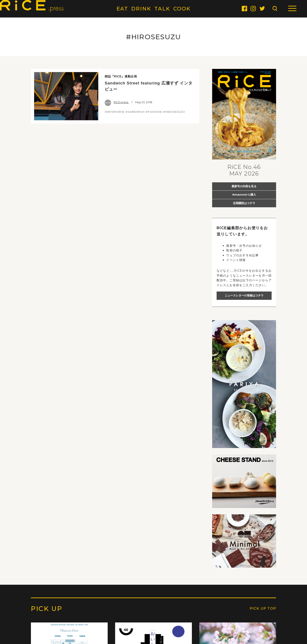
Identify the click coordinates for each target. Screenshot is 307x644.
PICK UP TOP (263, 608)
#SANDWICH (135, 112)
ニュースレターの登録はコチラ (244, 295)
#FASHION (154, 112)
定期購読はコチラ (244, 203)
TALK (162, 9)
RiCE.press (117, 102)
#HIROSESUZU (174, 112)
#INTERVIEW (114, 112)
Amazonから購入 (244, 194)
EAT (122, 9)
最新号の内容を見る (244, 186)
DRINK (141, 9)
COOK (182, 9)
